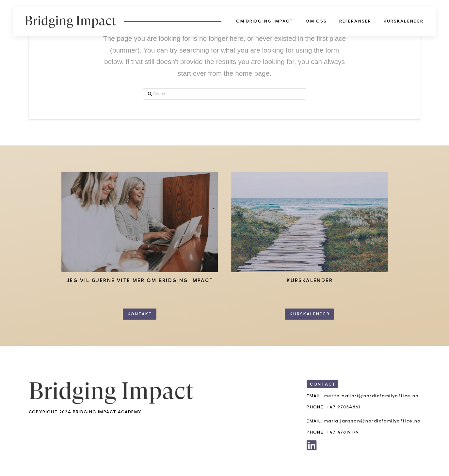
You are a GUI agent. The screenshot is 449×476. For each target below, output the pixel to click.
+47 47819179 (343, 432)
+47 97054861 (344, 407)
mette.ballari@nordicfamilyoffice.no (372, 396)
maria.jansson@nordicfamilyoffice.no (373, 421)
